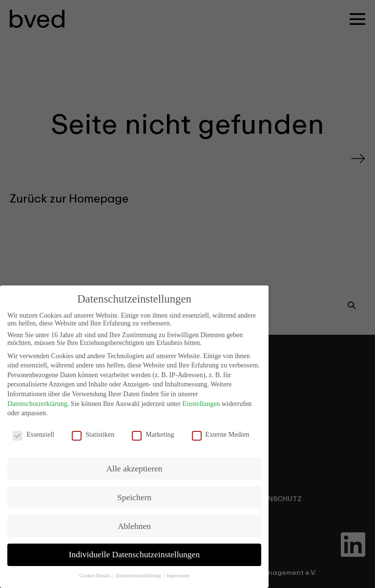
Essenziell (33, 432)
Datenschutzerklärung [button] (139, 573)
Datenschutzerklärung (37, 400)
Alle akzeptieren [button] (134, 465)
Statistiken (93, 432)
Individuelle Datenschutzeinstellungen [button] (135, 551)
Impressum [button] (178, 573)
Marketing (153, 432)
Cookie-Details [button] (95, 573)
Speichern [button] (134, 494)
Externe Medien (221, 432)
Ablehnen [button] (134, 523)
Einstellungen (201, 400)
